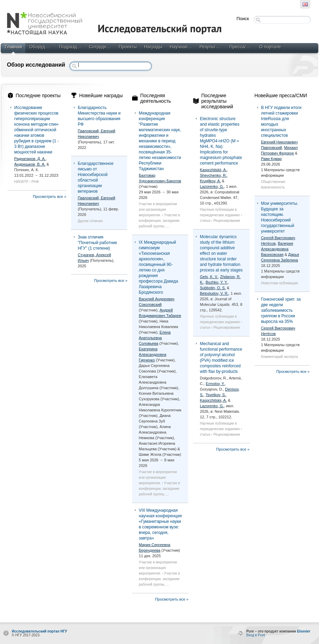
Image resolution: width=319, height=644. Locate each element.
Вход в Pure (256, 635)
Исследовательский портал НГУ (40, 631)
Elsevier (304, 631)
